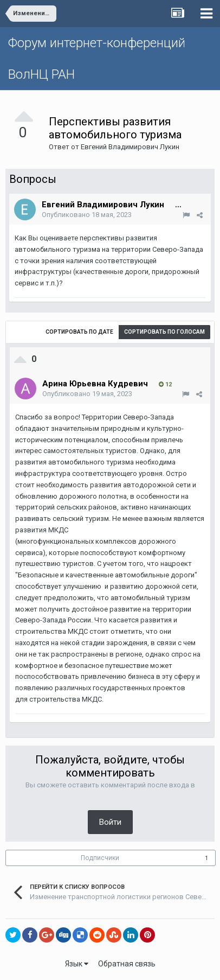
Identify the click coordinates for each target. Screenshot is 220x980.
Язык (77, 964)
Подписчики (100, 858)
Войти (110, 822)
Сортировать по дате (79, 332)
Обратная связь (127, 964)
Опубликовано (87, 215)
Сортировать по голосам (164, 332)
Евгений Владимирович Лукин (130, 147)
